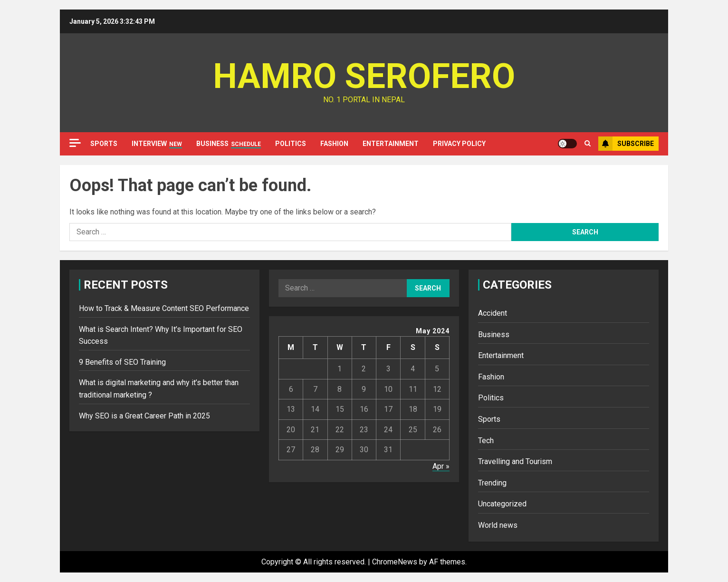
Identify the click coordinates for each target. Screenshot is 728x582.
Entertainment (391, 144)
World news (498, 525)
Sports (104, 144)
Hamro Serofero (364, 76)
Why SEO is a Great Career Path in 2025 (144, 416)
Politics (291, 144)
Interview (157, 144)
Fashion (334, 144)
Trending (492, 483)
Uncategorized (502, 504)
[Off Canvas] (75, 143)
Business (229, 144)
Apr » (441, 466)
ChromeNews (395, 562)
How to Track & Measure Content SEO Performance (164, 308)
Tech (486, 441)
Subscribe (626, 144)
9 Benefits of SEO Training (122, 362)
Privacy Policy (459, 144)
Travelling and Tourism (515, 461)
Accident (493, 313)
